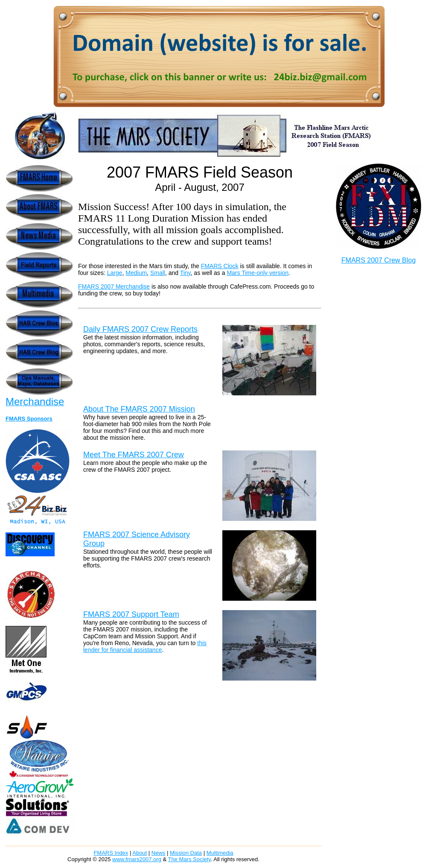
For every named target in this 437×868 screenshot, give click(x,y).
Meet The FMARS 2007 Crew (134, 455)
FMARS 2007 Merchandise (114, 286)
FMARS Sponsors (29, 419)
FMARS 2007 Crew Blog (379, 260)
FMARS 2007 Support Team (131, 614)
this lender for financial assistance (145, 646)
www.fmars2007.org (137, 859)
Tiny (185, 273)
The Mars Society (189, 859)
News (159, 853)
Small (158, 273)
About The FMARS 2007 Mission (139, 409)
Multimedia (220, 853)
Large (115, 273)
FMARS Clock (220, 266)
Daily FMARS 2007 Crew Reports (140, 329)
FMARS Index (111, 853)
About (140, 853)
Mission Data (186, 853)
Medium (136, 273)
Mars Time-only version (258, 273)
